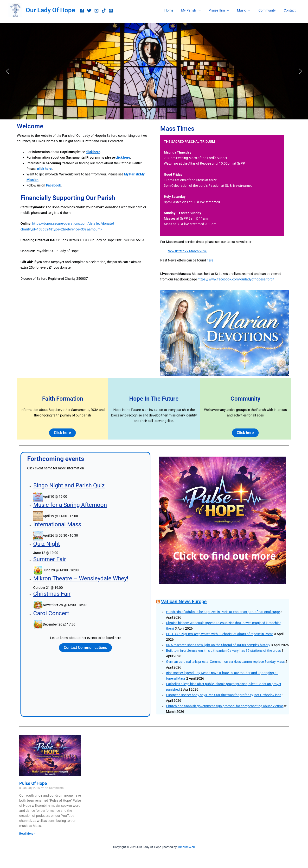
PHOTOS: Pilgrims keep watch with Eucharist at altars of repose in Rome (220, 634)
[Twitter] (89, 11)
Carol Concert (69, 599)
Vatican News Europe (184, 601)
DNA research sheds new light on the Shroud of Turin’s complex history (218, 645)
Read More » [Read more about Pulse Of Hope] (27, 834)
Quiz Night (67, 565)
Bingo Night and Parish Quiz (77, 537)
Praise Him (223, 10)
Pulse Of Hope (33, 783)
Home (176, 10)
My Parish (196, 10)
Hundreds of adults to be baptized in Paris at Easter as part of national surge (223, 612)
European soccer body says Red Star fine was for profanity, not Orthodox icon (224, 695)
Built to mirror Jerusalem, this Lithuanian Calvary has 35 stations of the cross (223, 651)
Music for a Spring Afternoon (78, 547)
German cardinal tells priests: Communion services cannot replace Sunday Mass (225, 662)
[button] (204, 10)
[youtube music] (96, 11)
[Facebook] (82, 11)
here (210, 260)
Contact (290, 10)
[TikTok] (104, 11)
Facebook (53, 185)
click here (93, 152)
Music (247, 10)
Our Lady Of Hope (50, 10)
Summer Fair (68, 573)
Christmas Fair (69, 590)
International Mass (72, 556)
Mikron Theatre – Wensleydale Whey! (83, 582)
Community (269, 10)
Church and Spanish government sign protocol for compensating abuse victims (225, 706)
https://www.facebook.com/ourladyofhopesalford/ (236, 279)
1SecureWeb (186, 847)
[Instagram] (111, 11)
